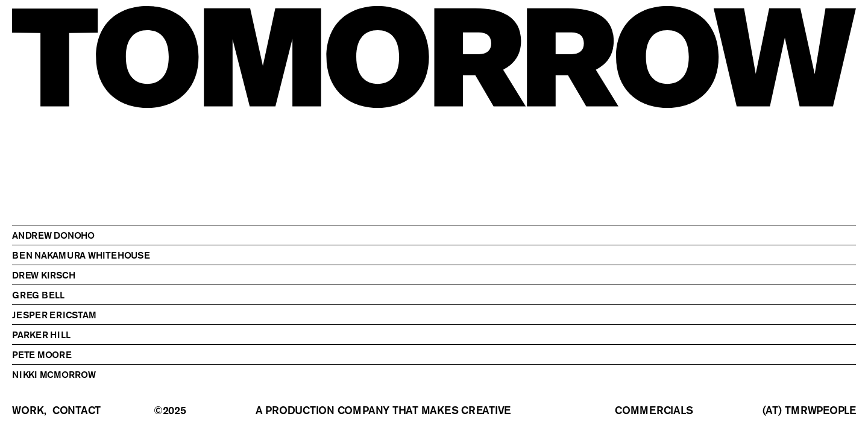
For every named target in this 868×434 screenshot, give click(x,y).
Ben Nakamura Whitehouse (81, 255)
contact (77, 410)
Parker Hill (41, 335)
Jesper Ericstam (54, 315)
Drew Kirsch (43, 275)
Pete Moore (42, 354)
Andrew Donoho (53, 235)
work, (29, 410)
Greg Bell (38, 295)
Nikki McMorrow (54, 374)
